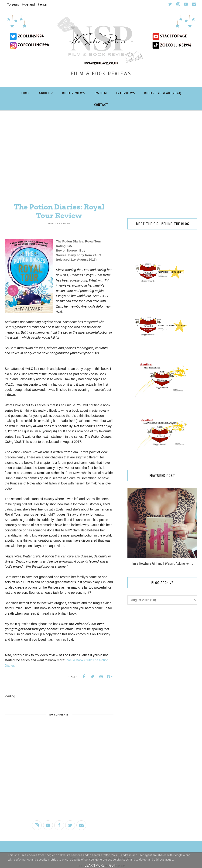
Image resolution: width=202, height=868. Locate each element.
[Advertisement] (101, 146)
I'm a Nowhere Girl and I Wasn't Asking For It (162, 563)
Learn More (95, 865)
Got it (114, 865)
